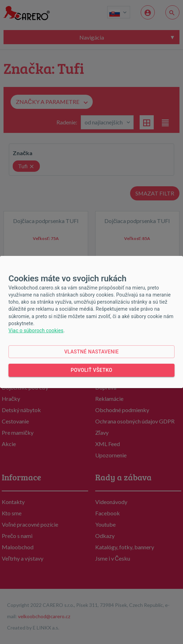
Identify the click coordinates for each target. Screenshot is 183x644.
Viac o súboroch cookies (36, 330)
